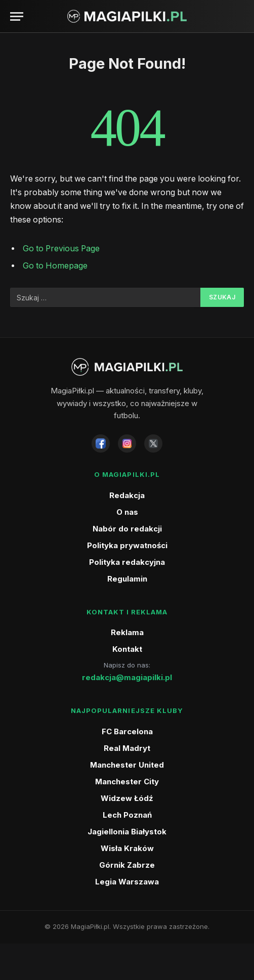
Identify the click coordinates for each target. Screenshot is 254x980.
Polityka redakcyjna (127, 562)
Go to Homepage (55, 266)
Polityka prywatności (127, 545)
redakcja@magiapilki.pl (127, 677)
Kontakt (127, 649)
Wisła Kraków (127, 848)
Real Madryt (127, 748)
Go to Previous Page (61, 249)
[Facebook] (101, 443)
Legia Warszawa (127, 882)
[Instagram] (127, 443)
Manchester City (127, 782)
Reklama (127, 632)
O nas (127, 512)
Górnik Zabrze (127, 865)
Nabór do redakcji (127, 529)
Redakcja (127, 495)
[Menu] (17, 16)
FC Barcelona (127, 731)
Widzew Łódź (127, 798)
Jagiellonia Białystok (127, 832)
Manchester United (127, 765)
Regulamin (127, 579)
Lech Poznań (127, 815)
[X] (153, 443)
